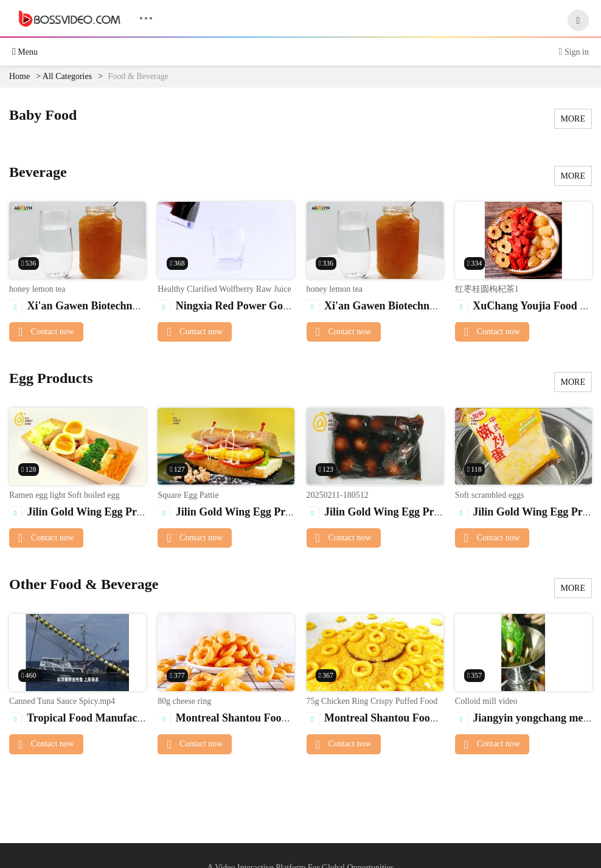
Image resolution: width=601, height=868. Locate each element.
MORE (573, 119)
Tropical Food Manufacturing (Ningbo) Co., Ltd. (132, 718)
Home (19, 76)
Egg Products (51, 378)
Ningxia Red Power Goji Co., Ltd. (245, 306)
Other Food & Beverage (84, 584)
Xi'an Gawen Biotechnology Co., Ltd (104, 306)
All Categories (67, 76)
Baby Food (43, 115)
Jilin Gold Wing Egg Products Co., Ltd (109, 512)
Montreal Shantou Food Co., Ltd (243, 718)
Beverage (38, 172)
